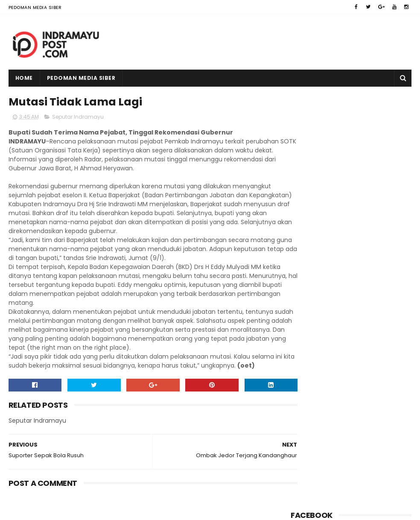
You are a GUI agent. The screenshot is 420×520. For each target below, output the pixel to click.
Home (24, 78)
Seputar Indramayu (78, 118)
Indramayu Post (63, 509)
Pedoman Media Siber (35, 7)
